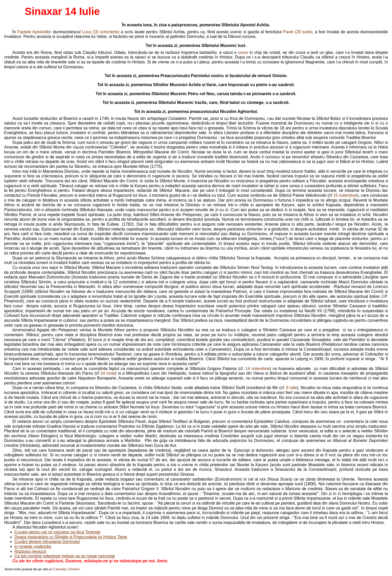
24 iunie (108, 373)
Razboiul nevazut (30, 551)
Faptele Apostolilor (34, 32)
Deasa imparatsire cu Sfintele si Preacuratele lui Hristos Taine (71, 537)
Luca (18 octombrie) (101, 32)
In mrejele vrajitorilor (33, 546)
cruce (243, 52)
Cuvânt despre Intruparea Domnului (47, 542)
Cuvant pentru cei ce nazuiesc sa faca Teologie (57, 532)
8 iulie (291, 388)
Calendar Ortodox (66, 569)
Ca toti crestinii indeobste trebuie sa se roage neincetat (65, 556)
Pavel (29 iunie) (298, 32)
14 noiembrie (257, 369)
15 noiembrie (345, 195)
